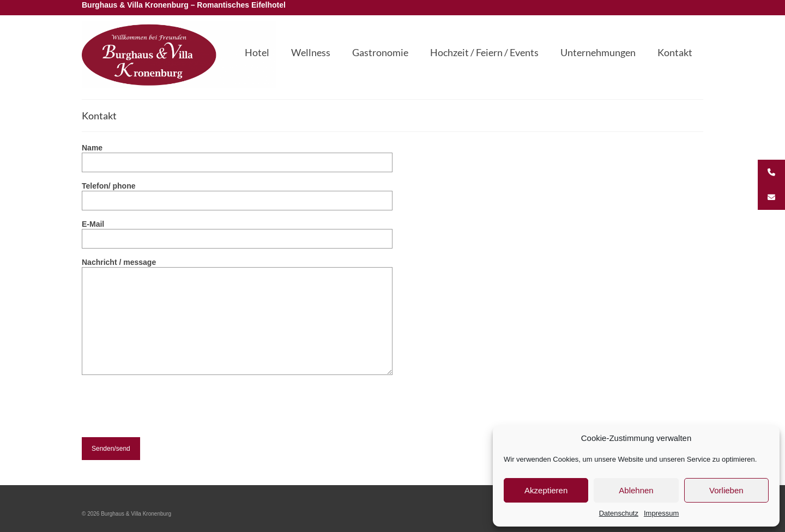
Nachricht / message (237, 267)
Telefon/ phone (237, 193)
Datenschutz (619, 513)
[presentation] (165, 416)
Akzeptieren (546, 490)
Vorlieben (726, 490)
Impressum (661, 513)
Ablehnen (636, 490)
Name (237, 155)
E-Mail (237, 231)
